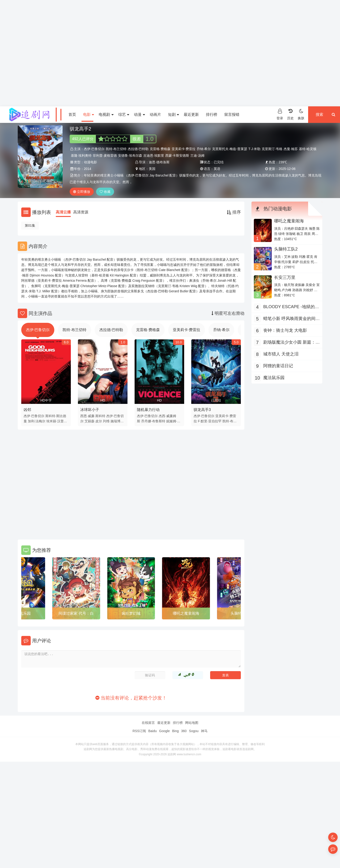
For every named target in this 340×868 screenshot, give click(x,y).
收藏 (105, 192)
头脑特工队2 (286, 249)
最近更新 (191, 114)
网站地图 (192, 723)
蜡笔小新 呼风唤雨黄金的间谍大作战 (291, 319)
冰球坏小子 (90, 410)
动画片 (155, 114)
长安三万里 (285, 277)
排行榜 (212, 114)
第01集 (30, 225)
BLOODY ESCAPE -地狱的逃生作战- (291, 307)
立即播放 (82, 192)
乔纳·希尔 (204, 149)
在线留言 (148, 723)
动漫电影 (90, 162)
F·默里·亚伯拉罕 (210, 421)
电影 (89, 114)
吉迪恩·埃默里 (154, 155)
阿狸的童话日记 (278, 366)
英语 (217, 169)
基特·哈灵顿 (308, 149)
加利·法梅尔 (37, 421)
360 (184, 731)
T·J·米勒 (254, 149)
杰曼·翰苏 (291, 149)
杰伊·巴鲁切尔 (94, 149)
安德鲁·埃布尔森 (130, 155)
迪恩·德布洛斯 (159, 162)
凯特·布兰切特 (116, 149)
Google (164, 731)
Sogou (194, 731)
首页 (72, 114)
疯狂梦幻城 (131, 613)
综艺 (124, 114)
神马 (204, 731)
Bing (175, 731)
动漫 (139, 114)
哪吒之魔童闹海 (186, 613)
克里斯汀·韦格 (272, 149)
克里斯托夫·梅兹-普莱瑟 (230, 149)
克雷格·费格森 (160, 149)
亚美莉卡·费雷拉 (184, 149)
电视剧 (106, 114)
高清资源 (81, 212)
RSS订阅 (139, 731)
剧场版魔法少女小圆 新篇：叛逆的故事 (291, 343)
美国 (152, 169)
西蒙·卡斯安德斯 (177, 155)
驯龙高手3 (202, 410)
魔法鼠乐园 (274, 378)
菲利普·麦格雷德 (105, 155)
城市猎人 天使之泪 (281, 354)
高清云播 (63, 212)
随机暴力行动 (148, 410)
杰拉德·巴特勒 (138, 149)
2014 (87, 169)
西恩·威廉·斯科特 (93, 416)
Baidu (153, 731)
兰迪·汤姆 (197, 155)
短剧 (174, 114)
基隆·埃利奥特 (81, 155)
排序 (234, 212)
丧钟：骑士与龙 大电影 (285, 330)
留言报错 (232, 114)
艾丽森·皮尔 (93, 421)
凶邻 (27, 410)
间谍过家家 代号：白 (76, 613)
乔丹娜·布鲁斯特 (153, 421)
